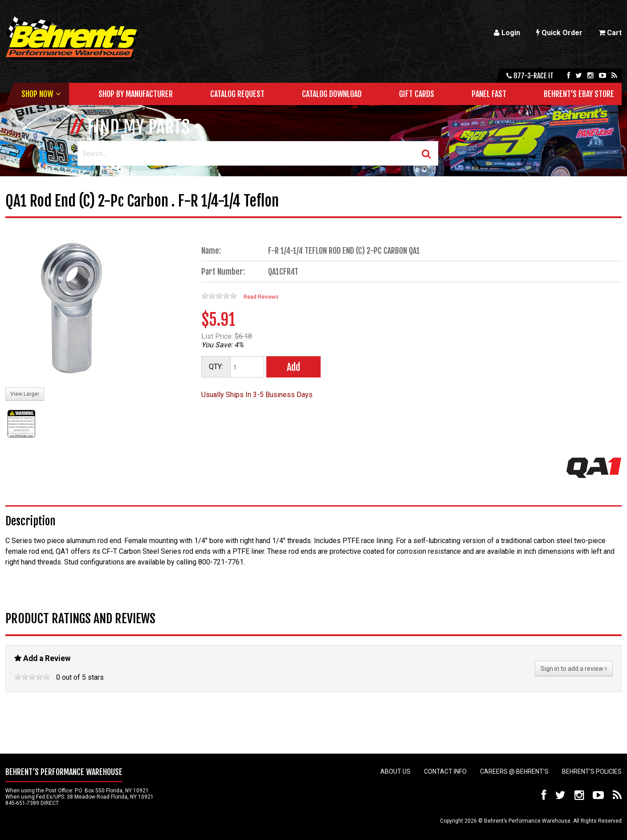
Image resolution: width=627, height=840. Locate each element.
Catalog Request (237, 94)
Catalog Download (332, 94)
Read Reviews (261, 297)
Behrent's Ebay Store (579, 94)
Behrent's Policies (592, 771)
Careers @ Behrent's (514, 771)
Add (293, 367)
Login (507, 33)
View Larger (25, 394)
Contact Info (445, 771)
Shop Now (37, 94)
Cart (610, 33)
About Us (395, 771)
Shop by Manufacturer (136, 94)
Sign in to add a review (574, 669)
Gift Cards (417, 94)
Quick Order (559, 33)
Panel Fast (489, 94)
